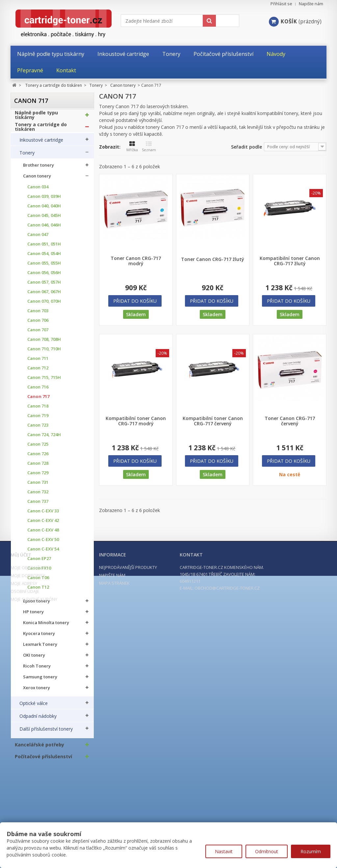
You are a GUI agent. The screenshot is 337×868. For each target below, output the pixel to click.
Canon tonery (37, 179)
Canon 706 (38, 324)
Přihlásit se (281, 4)
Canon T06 (38, 581)
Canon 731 (38, 486)
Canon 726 (38, 457)
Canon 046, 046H (44, 228)
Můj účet (21, 809)
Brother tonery (39, 168)
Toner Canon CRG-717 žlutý (213, 259)
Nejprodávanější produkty (128, 822)
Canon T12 (38, 590)
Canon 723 (38, 428)
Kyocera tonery (39, 637)
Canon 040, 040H (44, 209)
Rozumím (311, 851)
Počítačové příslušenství (43, 760)
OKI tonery (34, 658)
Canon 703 (38, 314)
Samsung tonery (40, 680)
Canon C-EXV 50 (43, 543)
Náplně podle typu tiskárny (36, 118)
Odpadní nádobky (38, 719)
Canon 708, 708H (44, 343)
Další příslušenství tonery (46, 732)
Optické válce (34, 706)
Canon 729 (38, 476)
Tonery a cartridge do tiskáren (41, 130)
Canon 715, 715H (44, 381)
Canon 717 (38, 400)
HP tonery (33, 615)
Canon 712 (38, 371)
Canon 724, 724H (44, 438)
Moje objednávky (29, 822)
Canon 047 (38, 238)
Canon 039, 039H (44, 200)
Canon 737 (38, 505)
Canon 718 (38, 409)
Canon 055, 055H (44, 266)
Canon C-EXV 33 (43, 514)
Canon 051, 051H (44, 247)
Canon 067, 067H (44, 295)
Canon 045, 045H (44, 219)
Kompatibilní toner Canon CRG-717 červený (213, 421)
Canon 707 (38, 333)
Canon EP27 (39, 562)
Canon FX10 (39, 571)
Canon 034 (38, 190)
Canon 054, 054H (44, 257)
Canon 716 (38, 390)
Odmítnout (267, 851)
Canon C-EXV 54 (43, 552)
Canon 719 (38, 419)
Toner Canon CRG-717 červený (290, 421)
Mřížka (132, 147)
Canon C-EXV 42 (43, 524)
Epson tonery (37, 604)
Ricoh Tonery (37, 669)
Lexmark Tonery (40, 648)
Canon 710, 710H (44, 352)
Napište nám (311, 4)
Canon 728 (38, 467)
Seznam (149, 147)
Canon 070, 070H (44, 305)
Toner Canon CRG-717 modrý (136, 261)
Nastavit (224, 851)
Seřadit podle (246, 147)
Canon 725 (38, 447)
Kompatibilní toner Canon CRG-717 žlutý (290, 261)
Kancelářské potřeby (39, 748)
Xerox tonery (37, 691)
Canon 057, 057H (44, 285)
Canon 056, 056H (44, 276)
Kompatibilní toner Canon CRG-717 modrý (136, 421)
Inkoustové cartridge (41, 143)
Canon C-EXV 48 (43, 533)
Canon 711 (38, 362)
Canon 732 (38, 495)
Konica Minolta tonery (46, 626)
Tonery (27, 156)
